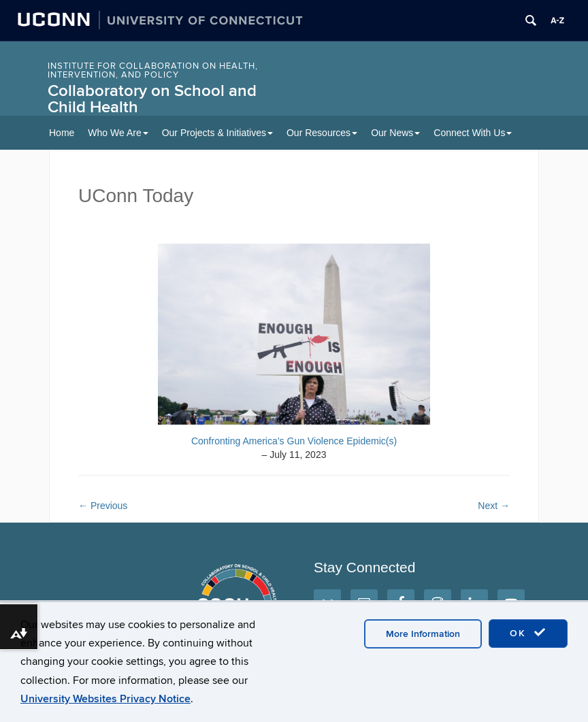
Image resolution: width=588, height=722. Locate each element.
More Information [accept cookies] (423, 634)
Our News (395, 133)
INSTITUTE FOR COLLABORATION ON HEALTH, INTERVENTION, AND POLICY (153, 70)
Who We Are (118, 133)
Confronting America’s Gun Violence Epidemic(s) (294, 441)
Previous (103, 506)
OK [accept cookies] (528, 633)
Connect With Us (473, 133)
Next (494, 506)
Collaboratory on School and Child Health (152, 99)
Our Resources (322, 133)
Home (62, 133)
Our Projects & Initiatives (217, 133)
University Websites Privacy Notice (105, 699)
